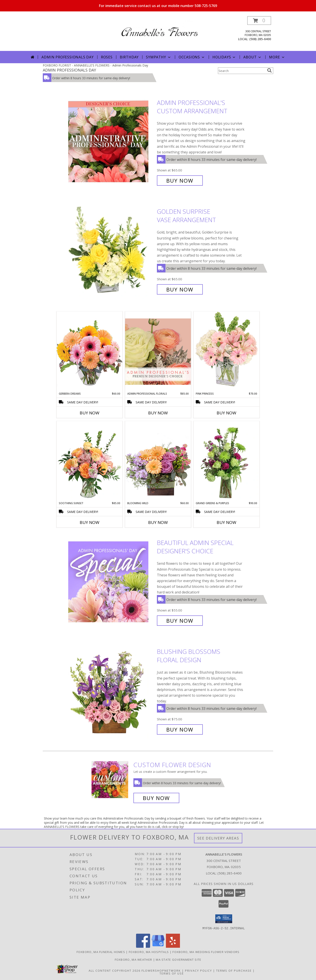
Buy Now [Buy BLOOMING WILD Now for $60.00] (158, 522)
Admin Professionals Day (67, 57)
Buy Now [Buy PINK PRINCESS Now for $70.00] (226, 413)
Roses (107, 57)
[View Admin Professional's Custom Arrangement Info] (111, 142)
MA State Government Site (179, 959)
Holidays (224, 57)
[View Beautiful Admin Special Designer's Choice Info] (111, 582)
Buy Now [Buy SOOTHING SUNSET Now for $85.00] (90, 522)
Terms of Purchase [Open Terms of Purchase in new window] (234, 970)
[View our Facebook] (143, 946)
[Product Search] (242, 71)
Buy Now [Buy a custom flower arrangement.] (156, 798)
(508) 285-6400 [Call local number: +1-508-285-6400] (260, 39)
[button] (259, 21)
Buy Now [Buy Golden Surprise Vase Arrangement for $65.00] (180, 289)
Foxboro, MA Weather (134, 959)
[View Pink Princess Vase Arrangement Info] (226, 352)
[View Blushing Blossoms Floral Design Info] (111, 691)
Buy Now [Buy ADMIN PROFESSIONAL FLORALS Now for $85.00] (158, 413)
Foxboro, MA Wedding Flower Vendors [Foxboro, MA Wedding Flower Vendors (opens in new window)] (206, 952)
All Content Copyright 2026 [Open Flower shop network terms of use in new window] (115, 970)
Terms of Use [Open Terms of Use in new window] (172, 973)
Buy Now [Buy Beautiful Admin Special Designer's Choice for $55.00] (180, 621)
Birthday (129, 57)
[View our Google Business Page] (158, 946)
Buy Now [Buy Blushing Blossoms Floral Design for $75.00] (180, 729)
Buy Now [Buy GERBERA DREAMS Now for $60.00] (90, 413)
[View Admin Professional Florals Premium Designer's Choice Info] (158, 352)
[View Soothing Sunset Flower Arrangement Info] (90, 461)
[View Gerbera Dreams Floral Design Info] (90, 352)
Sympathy (159, 57)
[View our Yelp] (173, 946)
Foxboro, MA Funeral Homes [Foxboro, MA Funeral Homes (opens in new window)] (101, 952)
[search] (269, 70)
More (277, 57)
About (253, 57)
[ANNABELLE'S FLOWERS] (160, 28)
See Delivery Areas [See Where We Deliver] (218, 838)
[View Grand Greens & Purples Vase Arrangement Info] (226, 461)
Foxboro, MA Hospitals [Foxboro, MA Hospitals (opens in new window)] (149, 952)
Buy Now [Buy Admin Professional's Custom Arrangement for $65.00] (180, 181)
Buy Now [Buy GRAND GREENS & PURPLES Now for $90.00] (226, 522)
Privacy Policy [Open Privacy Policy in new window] (198, 970)
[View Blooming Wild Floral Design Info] (158, 461)
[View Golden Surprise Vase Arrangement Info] (111, 251)
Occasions (192, 57)
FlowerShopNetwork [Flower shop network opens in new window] (161, 970)
